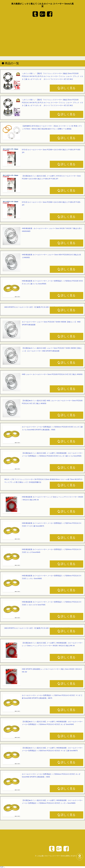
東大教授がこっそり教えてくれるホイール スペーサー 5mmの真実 (43, 5)
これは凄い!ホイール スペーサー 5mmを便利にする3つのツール (60, 856)
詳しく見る (66, 88)
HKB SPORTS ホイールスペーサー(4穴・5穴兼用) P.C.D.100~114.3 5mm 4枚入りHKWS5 (37, 307)
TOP (79, 856)
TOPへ (2, 867)
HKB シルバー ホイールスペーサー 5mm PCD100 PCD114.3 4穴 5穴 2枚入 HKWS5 (52, 374)
